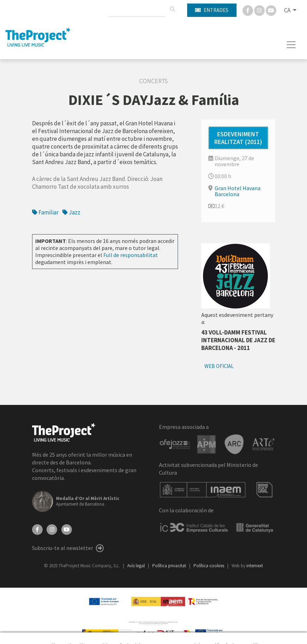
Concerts (153, 81)
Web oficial (219, 366)
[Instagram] (260, 10)
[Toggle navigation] (291, 45)
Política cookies (209, 566)
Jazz (71, 212)
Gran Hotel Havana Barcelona (238, 191)
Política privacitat (170, 566)
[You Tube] (271, 10)
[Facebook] (248, 10)
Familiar (45, 212)
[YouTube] (67, 529)
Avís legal (137, 566)
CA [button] (288, 10)
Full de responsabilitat (131, 255)
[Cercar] (172, 9)
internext (255, 566)
